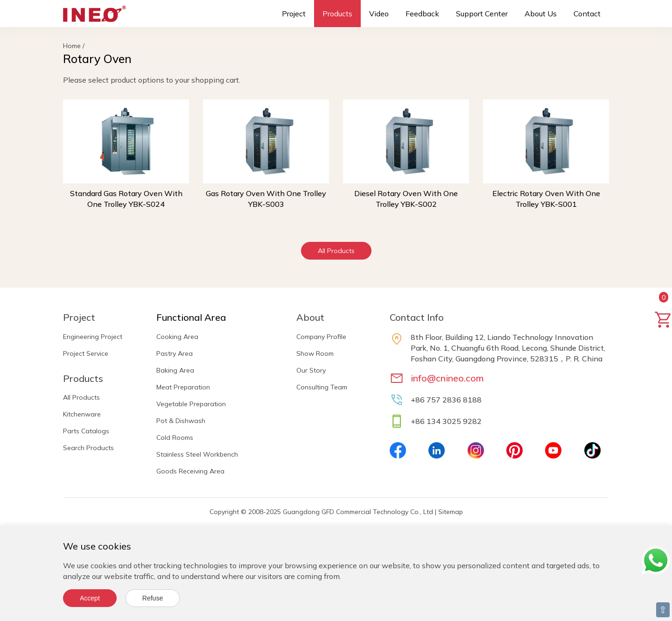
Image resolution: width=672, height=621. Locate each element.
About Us (541, 14)
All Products (336, 251)
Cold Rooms (175, 438)
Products (337, 14)
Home (72, 46)
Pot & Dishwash (181, 421)
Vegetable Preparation (191, 404)
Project (294, 14)
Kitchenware (82, 414)
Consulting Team (322, 387)
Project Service (86, 353)
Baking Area (175, 370)
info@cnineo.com (447, 378)
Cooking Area (177, 337)
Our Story (311, 370)
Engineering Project (93, 337)
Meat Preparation (183, 387)
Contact (587, 14)
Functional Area (191, 317)
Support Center (482, 14)
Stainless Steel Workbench (197, 454)
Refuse (153, 598)
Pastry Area (175, 353)
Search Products (88, 448)
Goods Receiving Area (190, 471)
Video (379, 14)
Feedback (422, 14)
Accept (90, 598)
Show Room (315, 353)
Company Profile (321, 337)
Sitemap (451, 512)
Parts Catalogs (86, 431)
